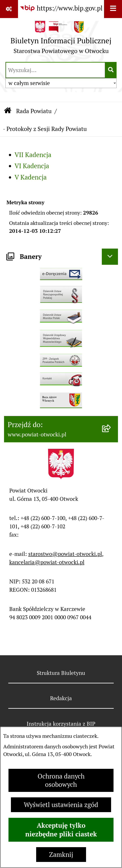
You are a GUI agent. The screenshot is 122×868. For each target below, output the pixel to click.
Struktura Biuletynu (61, 673)
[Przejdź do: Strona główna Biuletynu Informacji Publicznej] (8, 111)
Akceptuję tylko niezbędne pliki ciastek (61, 830)
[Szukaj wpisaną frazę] (111, 70)
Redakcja (61, 698)
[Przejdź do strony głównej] (61, 39)
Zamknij (61, 855)
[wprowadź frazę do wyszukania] (55, 70)
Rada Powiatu (34, 111)
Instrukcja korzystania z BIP (61, 724)
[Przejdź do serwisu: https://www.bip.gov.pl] (61, 8)
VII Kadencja (33, 155)
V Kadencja (31, 177)
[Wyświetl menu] (113, 9)
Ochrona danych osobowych (61, 780)
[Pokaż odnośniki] (9, 9)
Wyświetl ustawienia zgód (61, 805)
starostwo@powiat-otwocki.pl (65, 554)
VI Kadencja (32, 166)
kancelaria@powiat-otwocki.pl (47, 562)
